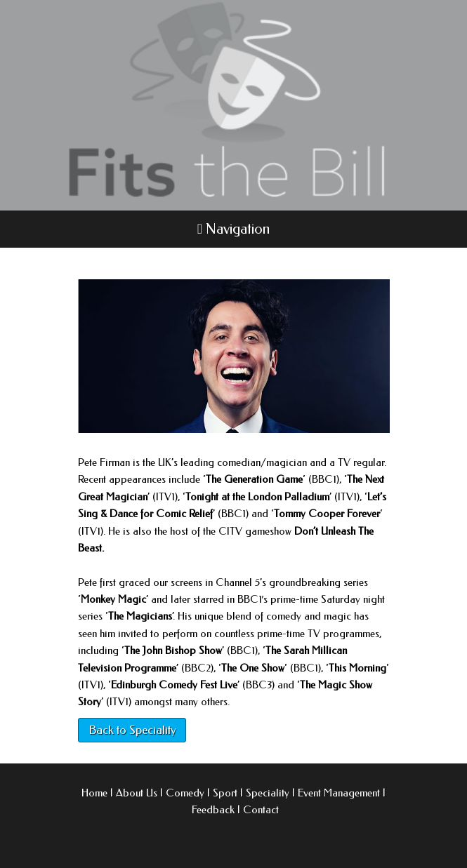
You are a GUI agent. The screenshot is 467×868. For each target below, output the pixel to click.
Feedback (213, 810)
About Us (137, 793)
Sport (225, 793)
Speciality (268, 793)
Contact (261, 810)
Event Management (339, 793)
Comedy (185, 793)
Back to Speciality (132, 730)
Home (94, 793)
